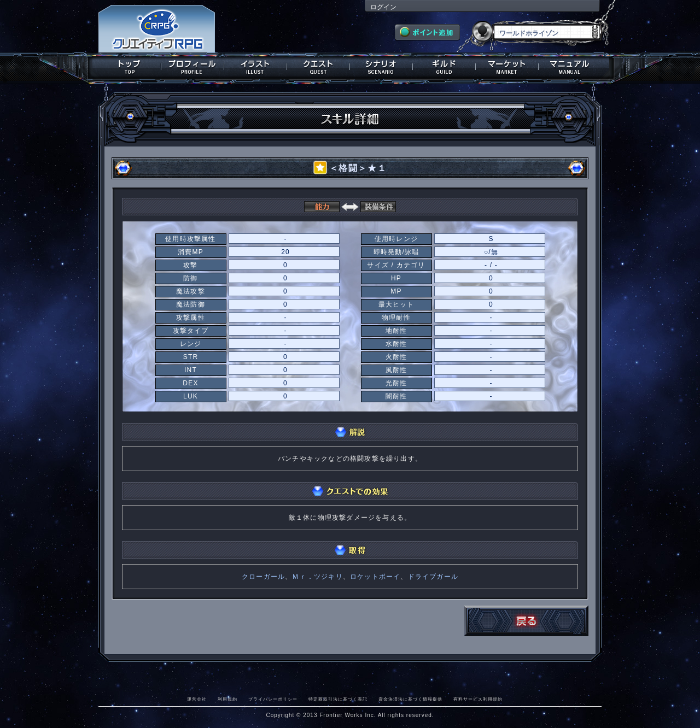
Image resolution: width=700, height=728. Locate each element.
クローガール (263, 577)
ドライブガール (433, 577)
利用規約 (227, 699)
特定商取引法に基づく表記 (338, 699)
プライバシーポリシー (273, 699)
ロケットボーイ (375, 577)
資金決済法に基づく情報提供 (410, 699)
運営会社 (197, 699)
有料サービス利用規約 (478, 699)
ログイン (383, 7)
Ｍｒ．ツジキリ (317, 577)
